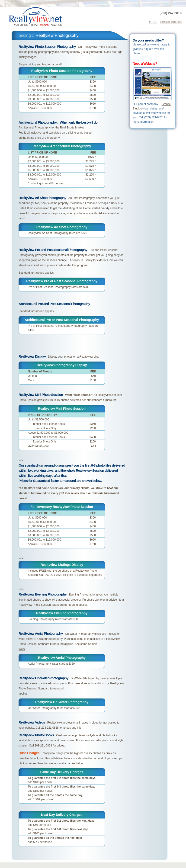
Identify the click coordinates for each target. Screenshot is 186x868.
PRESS (153, 22)
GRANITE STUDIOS (171, 22)
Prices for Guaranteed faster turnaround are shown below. (60, 481)
